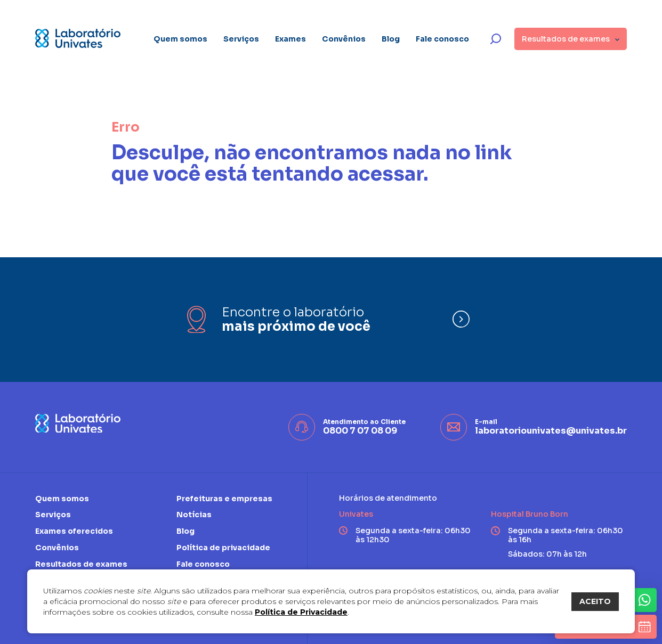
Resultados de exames (81, 564)
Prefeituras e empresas (224, 499)
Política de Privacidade (301, 612)
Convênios (344, 39)
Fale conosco (442, 39)
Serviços (241, 39)
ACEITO (595, 601)
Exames (290, 39)
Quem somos (180, 39)
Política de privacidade (223, 548)
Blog (391, 39)
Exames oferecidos (74, 531)
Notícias (194, 515)
